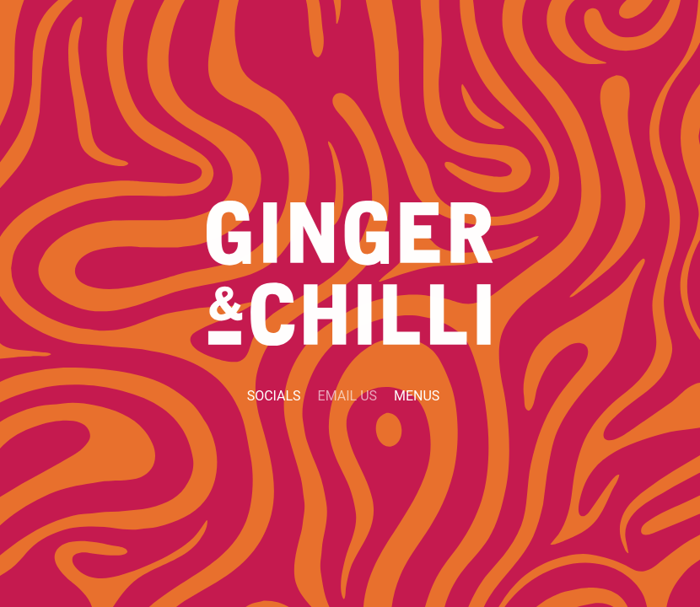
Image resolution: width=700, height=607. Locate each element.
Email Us (347, 396)
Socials (274, 396)
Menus (417, 396)
